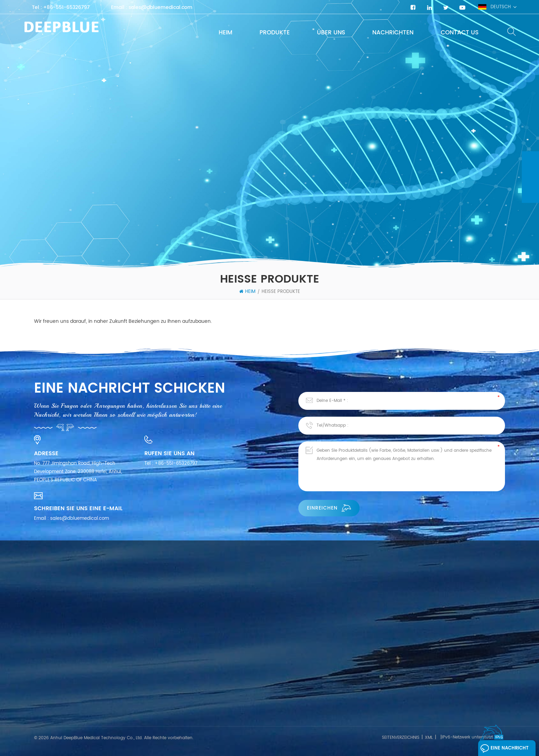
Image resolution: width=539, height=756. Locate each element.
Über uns (331, 33)
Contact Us (460, 33)
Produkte (275, 33)
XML (429, 738)
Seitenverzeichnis (401, 738)
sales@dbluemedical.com (161, 8)
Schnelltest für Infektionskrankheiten (168, 702)
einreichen (329, 508)
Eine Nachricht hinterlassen (504, 750)
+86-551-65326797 (67, 8)
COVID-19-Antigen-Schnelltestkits (284, 708)
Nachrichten (393, 33)
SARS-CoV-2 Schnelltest (156, 714)
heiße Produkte (281, 292)
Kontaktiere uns (52, 712)
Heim (225, 33)
